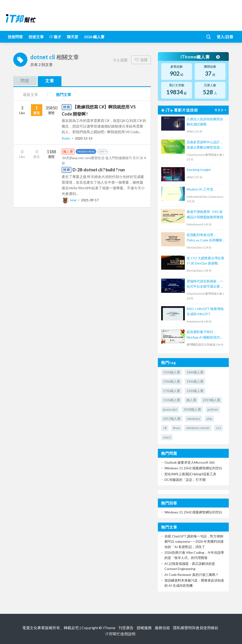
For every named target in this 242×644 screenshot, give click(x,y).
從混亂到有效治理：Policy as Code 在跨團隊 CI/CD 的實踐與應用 (204, 238)
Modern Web (86, 151)
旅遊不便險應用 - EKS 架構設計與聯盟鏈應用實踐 (205, 214)
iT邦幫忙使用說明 (120, 634)
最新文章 (30, 94)
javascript (170, 409)
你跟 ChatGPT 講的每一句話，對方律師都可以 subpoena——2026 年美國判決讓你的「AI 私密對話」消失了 (194, 541)
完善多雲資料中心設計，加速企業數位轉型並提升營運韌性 (205, 145)
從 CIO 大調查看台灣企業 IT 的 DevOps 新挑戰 (205, 261)
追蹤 (141, 60)
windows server (198, 428)
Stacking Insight (199, 170)
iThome (109, 628)
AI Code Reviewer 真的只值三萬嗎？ (192, 575)
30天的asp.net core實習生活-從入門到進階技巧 (97, 158)
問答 (25, 81)
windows (194, 419)
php (209, 419)
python (213, 409)
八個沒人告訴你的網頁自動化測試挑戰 (205, 122)
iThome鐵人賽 (200, 57)
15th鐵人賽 (172, 372)
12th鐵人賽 (195, 391)
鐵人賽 (191, 400)
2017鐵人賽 (172, 419)
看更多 (221, 110)
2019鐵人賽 (212, 400)
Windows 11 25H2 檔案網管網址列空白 (193, 468)
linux (176, 428)
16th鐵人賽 (195, 372)
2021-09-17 (90, 200)
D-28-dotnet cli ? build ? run (99, 170)
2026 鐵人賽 (94, 37)
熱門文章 (64, 94)
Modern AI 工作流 (200, 189)
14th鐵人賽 (195, 381)
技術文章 (36, 37)
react (167, 437)
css (218, 428)
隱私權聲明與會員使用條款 (196, 628)
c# (165, 428)
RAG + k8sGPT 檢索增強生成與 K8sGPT (205, 311)
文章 (50, 81)
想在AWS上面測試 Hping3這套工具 (190, 474)
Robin (66, 138)
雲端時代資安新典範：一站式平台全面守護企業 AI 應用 (205, 284)
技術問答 (15, 37)
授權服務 (144, 628)
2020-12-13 (84, 138)
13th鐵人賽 (172, 381)
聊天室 (73, 37)
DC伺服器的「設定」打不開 (185, 480)
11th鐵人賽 (172, 400)
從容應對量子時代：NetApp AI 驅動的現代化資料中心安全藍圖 (205, 335)
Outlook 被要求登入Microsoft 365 (190, 462)
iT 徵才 (55, 37)
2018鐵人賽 (192, 409)
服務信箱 (162, 628)
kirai (69, 200)
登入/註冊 (225, 37)
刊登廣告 (126, 628)
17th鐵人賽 (172, 391)
